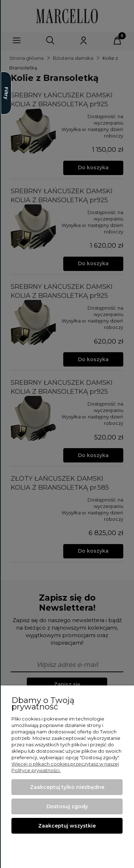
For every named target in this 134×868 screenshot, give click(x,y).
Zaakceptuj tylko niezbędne (67, 787)
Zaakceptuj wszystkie (67, 826)
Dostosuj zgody (67, 806)
